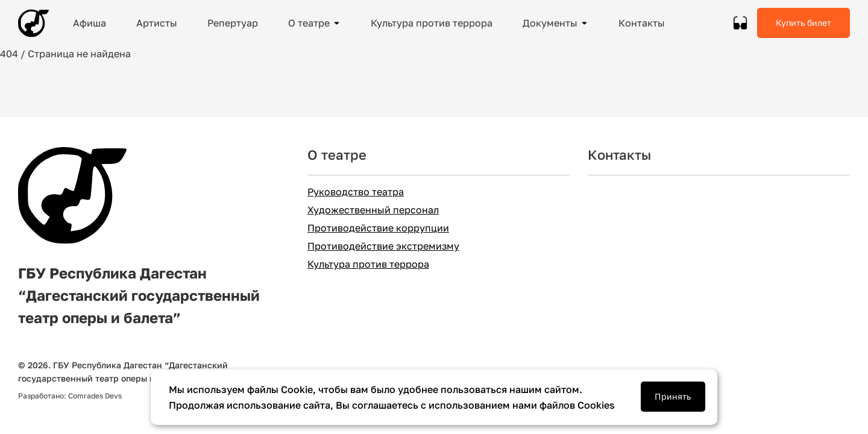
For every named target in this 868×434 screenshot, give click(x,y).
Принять (673, 396)
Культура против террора (368, 264)
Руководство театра (356, 192)
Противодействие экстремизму (383, 246)
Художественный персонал (373, 210)
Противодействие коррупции (378, 228)
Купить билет (804, 23)
